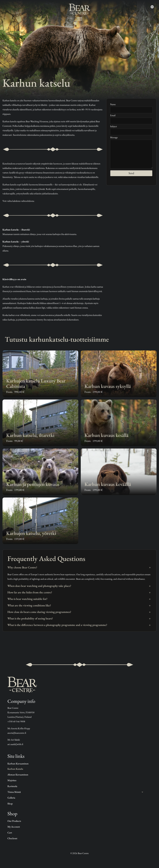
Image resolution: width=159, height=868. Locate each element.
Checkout (12, 838)
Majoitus (12, 780)
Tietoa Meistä (14, 792)
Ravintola (12, 786)
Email (131, 118)
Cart (10, 833)
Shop (10, 804)
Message (131, 153)
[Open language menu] (152, 7)
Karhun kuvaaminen (18, 764)
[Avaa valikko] (80, 19)
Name (131, 107)
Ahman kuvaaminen (18, 775)
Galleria (11, 798)
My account (14, 827)
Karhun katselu (15, 769)
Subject (131, 129)
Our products (14, 821)
